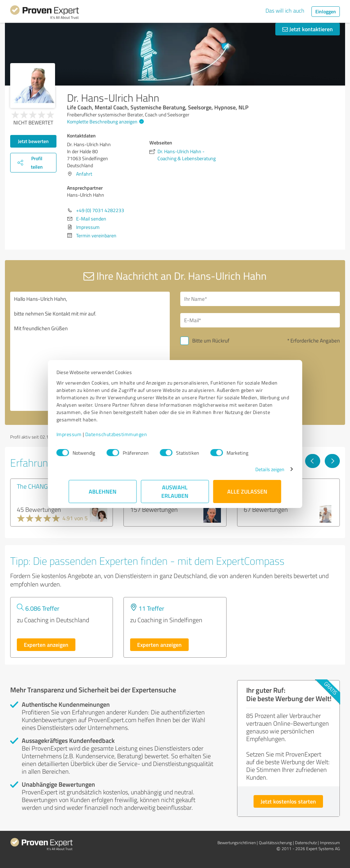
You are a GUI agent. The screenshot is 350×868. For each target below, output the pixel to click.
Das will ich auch (285, 11)
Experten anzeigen (46, 645)
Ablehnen (103, 491)
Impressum (81, 434)
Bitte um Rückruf (211, 341)
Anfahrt (84, 174)
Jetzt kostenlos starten (288, 801)
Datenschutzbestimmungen (129, 434)
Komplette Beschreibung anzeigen (105, 121)
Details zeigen (258, 469)
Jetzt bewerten (33, 141)
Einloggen (326, 11)
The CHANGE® (36, 486)
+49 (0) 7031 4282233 (100, 210)
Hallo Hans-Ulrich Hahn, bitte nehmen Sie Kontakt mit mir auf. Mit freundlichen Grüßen (90, 351)
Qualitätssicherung (275, 843)
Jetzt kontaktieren (308, 29)
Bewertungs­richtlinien (237, 843)
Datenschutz (306, 843)
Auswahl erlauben (175, 491)
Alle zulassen (247, 491)
